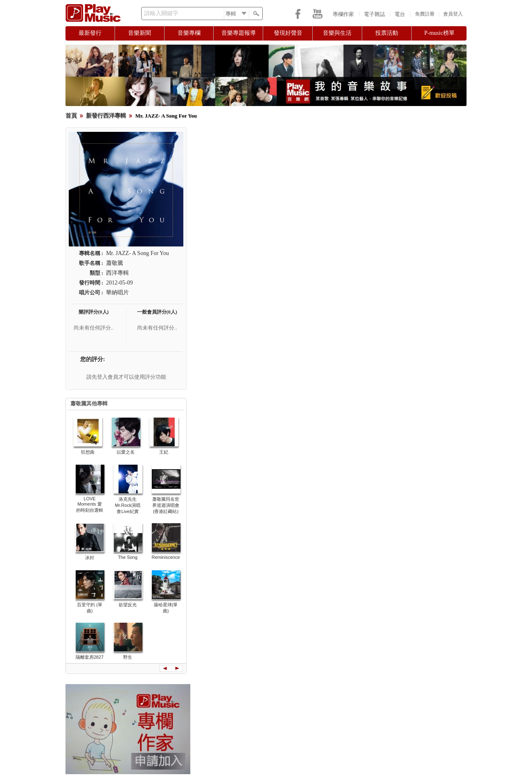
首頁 (71, 116)
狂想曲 (88, 452)
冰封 (90, 558)
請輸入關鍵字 (161, 13)
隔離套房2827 (90, 657)
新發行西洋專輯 (106, 116)
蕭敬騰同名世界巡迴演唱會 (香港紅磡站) (166, 505)
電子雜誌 (374, 14)
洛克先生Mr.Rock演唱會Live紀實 (128, 505)
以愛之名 (126, 452)
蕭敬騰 (115, 263)
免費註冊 (425, 14)
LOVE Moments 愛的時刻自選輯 (90, 504)
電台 (400, 14)
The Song (128, 557)
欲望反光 (128, 605)
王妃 (164, 452)
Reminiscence (166, 557)
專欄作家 (343, 14)
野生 (128, 657)
